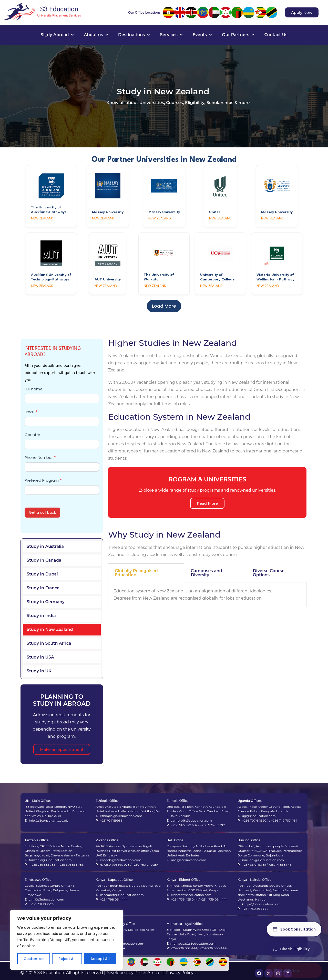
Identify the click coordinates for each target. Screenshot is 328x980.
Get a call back (42, 512)
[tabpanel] (207, 595)
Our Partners (238, 35)
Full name (34, 389)
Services (171, 35)
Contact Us (276, 35)
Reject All (67, 959)
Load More (164, 306)
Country (32, 435)
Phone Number (40, 457)
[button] (57, 35)
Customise (34, 959)
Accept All (100, 959)
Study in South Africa (49, 643)
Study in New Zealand (50, 629)
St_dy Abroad (57, 35)
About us (96, 35)
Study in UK (39, 671)
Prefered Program (43, 480)
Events (202, 35)
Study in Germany (46, 602)
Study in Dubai (42, 574)
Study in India (41, 616)
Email (31, 412)
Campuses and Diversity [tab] (206, 573)
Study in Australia (45, 546)
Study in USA (40, 657)
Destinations (134, 35)
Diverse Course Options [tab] (269, 573)
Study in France (43, 588)
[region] (67, 940)
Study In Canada (44, 560)
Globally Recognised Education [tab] (136, 573)
